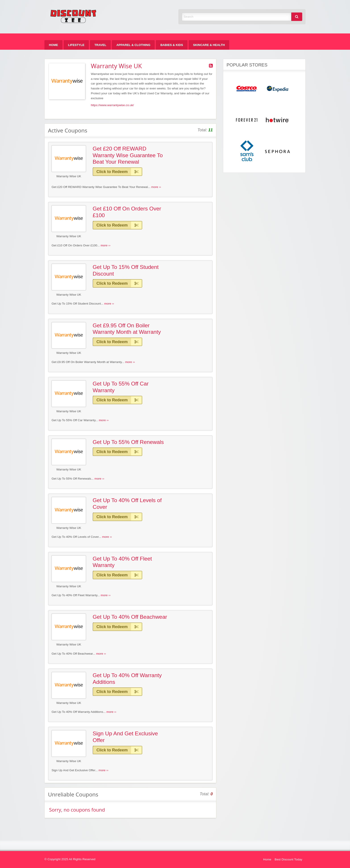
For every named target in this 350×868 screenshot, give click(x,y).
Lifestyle (76, 45)
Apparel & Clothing (133, 45)
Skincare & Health (209, 45)
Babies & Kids (172, 45)
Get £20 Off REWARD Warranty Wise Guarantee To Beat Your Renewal (128, 155)
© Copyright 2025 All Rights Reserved (70, 859)
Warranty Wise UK (69, 176)
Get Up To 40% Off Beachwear (130, 617)
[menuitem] (53, 45)
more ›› (156, 187)
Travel (100, 45)
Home (53, 45)
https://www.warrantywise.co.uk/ (112, 105)
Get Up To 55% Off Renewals (128, 442)
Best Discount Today (288, 859)
